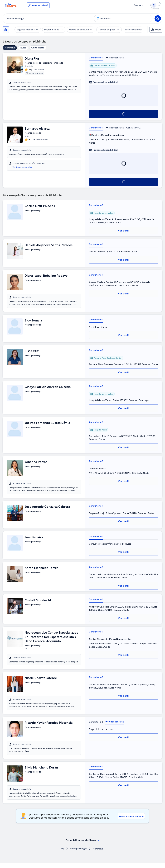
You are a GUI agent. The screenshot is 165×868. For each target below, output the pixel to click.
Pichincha (10, 48)
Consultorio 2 (133, 128)
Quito (23, 48)
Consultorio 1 (96, 58)
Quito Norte (38, 48)
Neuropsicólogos (78, 854)
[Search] (158, 19)
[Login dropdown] (156, 5)
